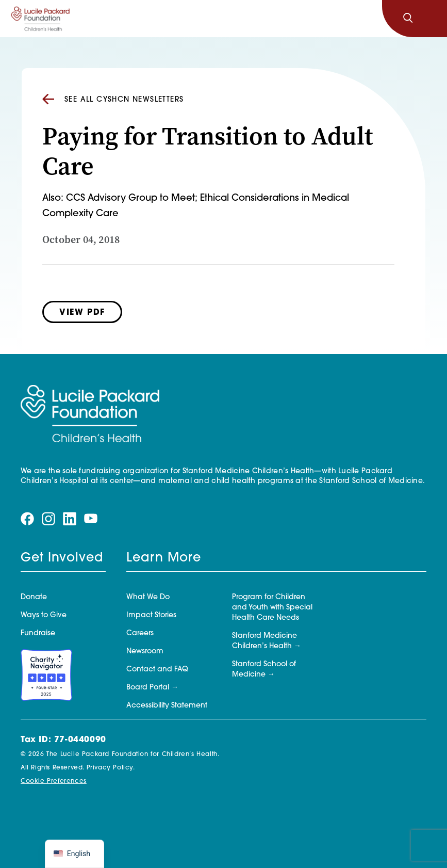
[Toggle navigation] (431, 19)
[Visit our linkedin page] (70, 518)
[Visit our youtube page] (91, 518)
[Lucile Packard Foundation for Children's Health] (40, 19)
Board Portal (148, 688)
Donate (34, 597)
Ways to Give (44, 615)
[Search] (408, 19)
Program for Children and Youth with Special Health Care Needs (272, 608)
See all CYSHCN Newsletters (113, 100)
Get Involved (62, 558)
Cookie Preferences (54, 781)
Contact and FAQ (157, 670)
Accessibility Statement (167, 706)
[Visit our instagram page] (48, 518)
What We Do (148, 597)
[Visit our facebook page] (27, 518)
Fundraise (38, 633)
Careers (140, 633)
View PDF (82, 313)
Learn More (164, 558)
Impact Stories (151, 615)
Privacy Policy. (111, 768)
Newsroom (145, 652)
